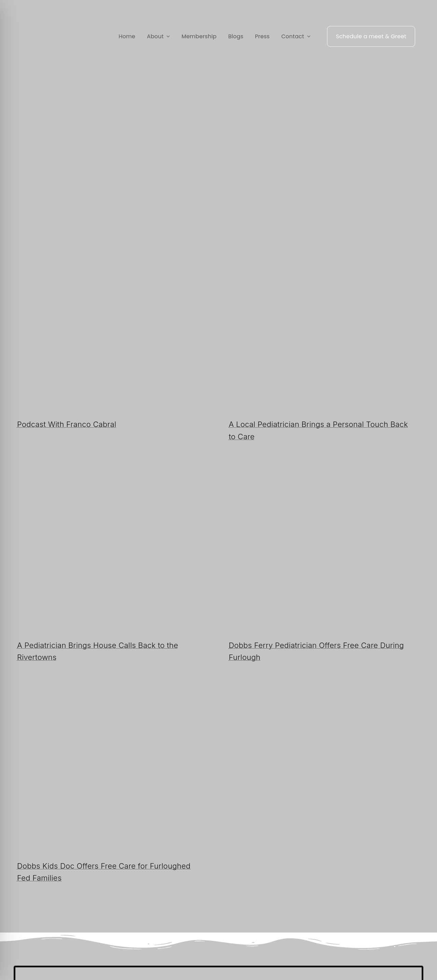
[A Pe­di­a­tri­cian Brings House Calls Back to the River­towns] (113, 485)
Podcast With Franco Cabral (67, 424)
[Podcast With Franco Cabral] (113, 264)
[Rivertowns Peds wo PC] (46, 27)
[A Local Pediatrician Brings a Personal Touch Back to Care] (324, 264)
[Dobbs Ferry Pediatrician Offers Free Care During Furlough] (324, 485)
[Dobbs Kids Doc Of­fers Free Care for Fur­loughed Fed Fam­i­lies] (113, 706)
